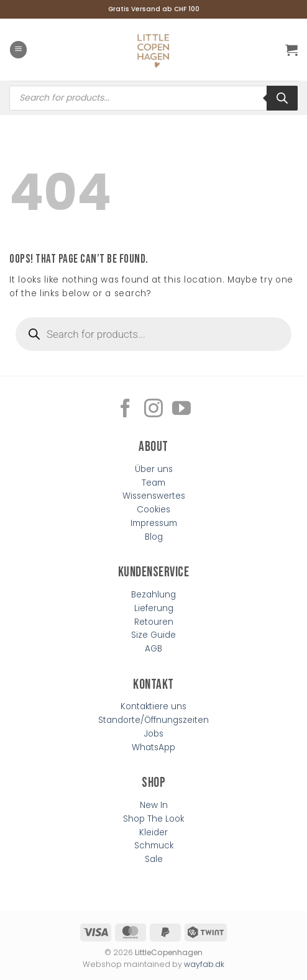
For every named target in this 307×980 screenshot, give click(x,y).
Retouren (154, 622)
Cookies (153, 510)
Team (153, 483)
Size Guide (153, 635)
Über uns (154, 469)
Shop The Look (153, 819)
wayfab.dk (204, 964)
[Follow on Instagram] (153, 410)
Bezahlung (153, 595)
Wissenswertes (154, 496)
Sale (154, 859)
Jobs (154, 734)
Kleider (153, 833)
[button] (18, 50)
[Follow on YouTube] (181, 410)
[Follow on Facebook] (126, 410)
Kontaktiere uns (153, 706)
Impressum (154, 523)
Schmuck (154, 846)
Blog (154, 537)
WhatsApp (153, 747)
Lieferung (154, 608)
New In (154, 805)
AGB (153, 649)
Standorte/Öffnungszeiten (153, 720)
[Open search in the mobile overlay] (153, 98)
